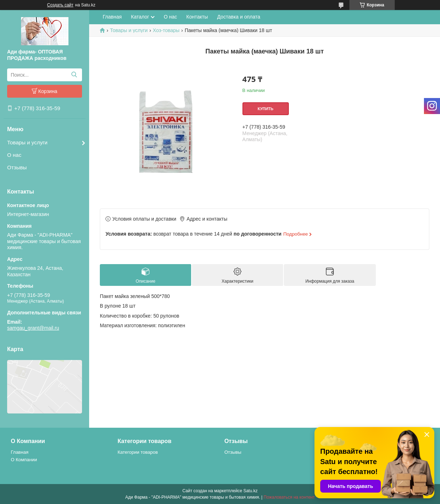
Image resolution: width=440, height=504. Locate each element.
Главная (112, 17)
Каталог (140, 17)
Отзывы (17, 167)
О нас (14, 155)
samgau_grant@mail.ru (33, 328)
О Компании (24, 460)
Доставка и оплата (239, 17)
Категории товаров (138, 452)
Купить (265, 109)
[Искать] (74, 75)
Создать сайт (60, 5)
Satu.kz (250, 491)
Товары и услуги (27, 142)
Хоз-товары (166, 30)
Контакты (197, 17)
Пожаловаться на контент (289, 497)
